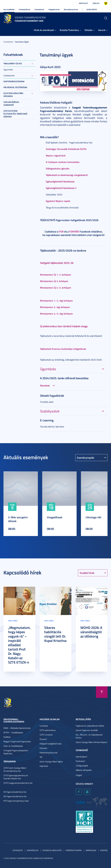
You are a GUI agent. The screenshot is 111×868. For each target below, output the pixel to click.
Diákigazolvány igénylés (58, 168)
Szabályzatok (9, 75)
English (96, 3)
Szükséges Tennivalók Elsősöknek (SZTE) (66, 149)
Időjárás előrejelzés (84, 770)
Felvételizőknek (24, 9)
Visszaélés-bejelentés (52, 850)
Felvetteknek (39, 9)
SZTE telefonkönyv (48, 730)
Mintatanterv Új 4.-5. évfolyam (55, 288)
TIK (41, 757)
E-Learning (47, 420)
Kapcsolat (83, 3)
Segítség (104, 850)
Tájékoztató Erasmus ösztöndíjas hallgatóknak (63, 349)
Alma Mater (92, 9)
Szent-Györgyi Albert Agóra (51, 762)
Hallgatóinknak (54, 9)
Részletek (45, 385)
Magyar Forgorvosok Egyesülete (17, 741)
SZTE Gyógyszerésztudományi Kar (18, 783)
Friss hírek (13, 621)
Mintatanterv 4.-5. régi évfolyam (56, 314)
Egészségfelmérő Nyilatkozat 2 (61, 188)
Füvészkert (80, 761)
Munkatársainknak (71, 9)
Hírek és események (44, 30)
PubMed (7, 737)
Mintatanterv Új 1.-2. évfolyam (55, 275)
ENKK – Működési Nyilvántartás (17, 728)
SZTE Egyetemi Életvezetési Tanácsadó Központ (15, 114)
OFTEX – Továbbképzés (13, 732)
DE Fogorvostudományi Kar (15, 796)
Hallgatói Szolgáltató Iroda (51, 744)
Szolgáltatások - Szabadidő (12, 103)
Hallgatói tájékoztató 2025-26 (57, 263)
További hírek (87, 573)
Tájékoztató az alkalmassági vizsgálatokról (67, 175)
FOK (61, 231)
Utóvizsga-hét (93, 517)
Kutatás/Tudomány (69, 30)
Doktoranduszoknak (14, 81)
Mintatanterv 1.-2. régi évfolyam (56, 301)
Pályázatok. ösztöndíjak (15, 87)
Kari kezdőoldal (9, 9)
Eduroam (43, 748)
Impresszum (91, 850)
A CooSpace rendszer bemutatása (63, 162)
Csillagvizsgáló (82, 766)
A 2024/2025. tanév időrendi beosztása (64, 378)
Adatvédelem (33, 850)
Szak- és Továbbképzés (13, 746)
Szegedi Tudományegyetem (30, 17)
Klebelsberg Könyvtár (49, 753)
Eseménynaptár (86, 458)
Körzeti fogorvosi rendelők (87, 730)
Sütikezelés (18, 850)
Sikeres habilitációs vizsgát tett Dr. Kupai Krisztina (55, 634)
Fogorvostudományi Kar (29, 21)
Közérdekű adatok (74, 850)
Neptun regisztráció (56, 155)
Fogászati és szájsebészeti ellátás (90, 726)
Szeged (79, 775)
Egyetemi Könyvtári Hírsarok (13, 95)
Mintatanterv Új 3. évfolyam (54, 281)
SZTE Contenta (46, 735)
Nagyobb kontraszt (106, 3)
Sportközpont (81, 757)
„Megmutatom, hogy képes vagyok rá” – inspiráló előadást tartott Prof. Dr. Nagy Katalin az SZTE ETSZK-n (19, 645)
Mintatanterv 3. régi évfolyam (55, 307)
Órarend (43, 739)
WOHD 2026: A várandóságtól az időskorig (91, 632)
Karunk (102, 30)
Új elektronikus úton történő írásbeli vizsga (64, 326)
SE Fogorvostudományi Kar (15, 792)
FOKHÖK (74, 231)
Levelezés (44, 726)
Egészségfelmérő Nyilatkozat (60, 181)
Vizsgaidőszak (55, 517)
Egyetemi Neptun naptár (58, 201)
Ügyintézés (8, 70)
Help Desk (44, 766)
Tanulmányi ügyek (22, 42)
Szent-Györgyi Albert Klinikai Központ (92, 742)
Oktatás (89, 30)
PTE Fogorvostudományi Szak (16, 801)
